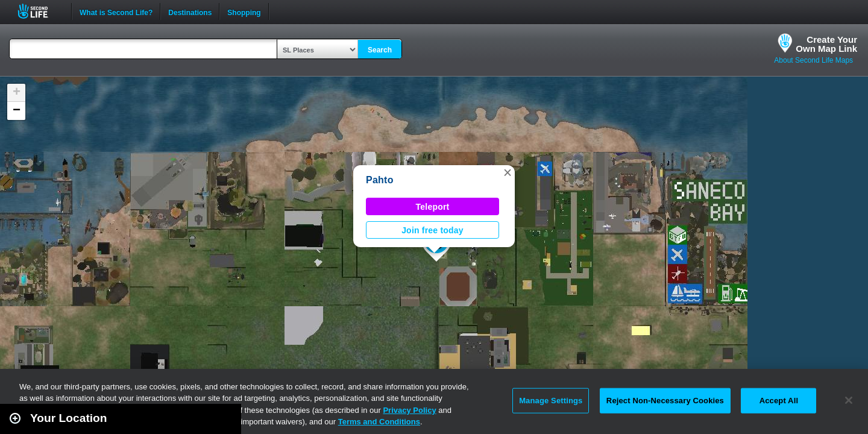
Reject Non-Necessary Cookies (665, 401)
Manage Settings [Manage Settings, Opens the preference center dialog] (551, 401)
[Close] (849, 400)
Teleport (433, 207)
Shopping (244, 11)
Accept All (779, 401)
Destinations (190, 11)
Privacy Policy (409, 410)
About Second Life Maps (813, 60)
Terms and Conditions (379, 422)
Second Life (39, 11)
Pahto (380, 180)
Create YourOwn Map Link (826, 44)
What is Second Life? (116, 11)
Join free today (432, 230)
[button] (508, 172)
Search (380, 50)
